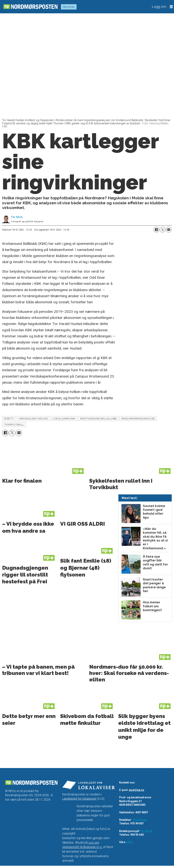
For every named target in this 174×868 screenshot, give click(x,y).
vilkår (129, 842)
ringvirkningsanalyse (138, 418)
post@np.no (137, 790)
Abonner (69, 7)
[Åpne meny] (171, 7)
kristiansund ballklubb (98, 418)
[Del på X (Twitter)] (163, 230)
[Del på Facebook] (156, 230)
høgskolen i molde (33, 418)
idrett (9, 418)
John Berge (140, 820)
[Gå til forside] (30, 7)
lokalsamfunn (64, 418)
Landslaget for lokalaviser (79, 799)
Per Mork (146, 831)
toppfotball (14, 425)
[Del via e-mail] (169, 230)
